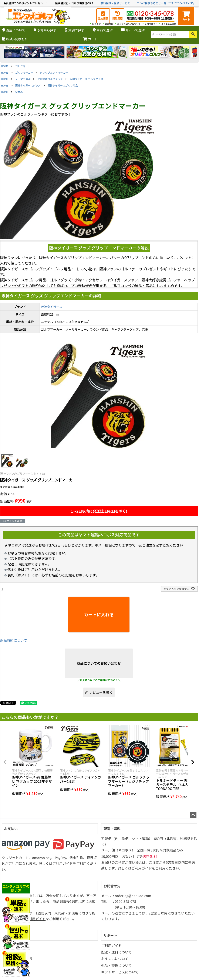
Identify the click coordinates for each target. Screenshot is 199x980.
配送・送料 (112, 829)
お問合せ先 (112, 886)
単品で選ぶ (103, 30)
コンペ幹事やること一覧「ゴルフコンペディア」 (166, 3)
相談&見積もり (15, 39)
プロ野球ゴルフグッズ (50, 79)
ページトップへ (193, 815)
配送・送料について (117, 952)
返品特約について (14, 640)
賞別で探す (75, 30)
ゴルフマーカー (24, 66)
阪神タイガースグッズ (28, 85)
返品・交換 (13, 886)
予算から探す (45, 30)
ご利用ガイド (151, 24)
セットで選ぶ (133, 30)
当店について (14, 30)
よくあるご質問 (169, 24)
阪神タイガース (51, 307)
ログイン (97, 24)
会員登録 (109, 24)
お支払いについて (115, 959)
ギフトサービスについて (120, 972)
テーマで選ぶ (23, 79)
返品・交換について (117, 965)
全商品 (19, 92)
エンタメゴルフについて (129, 24)
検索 (193, 35)
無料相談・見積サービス (115, 3)
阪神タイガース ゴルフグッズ (87, 79)
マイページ (13, 935)
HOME (5, 66)
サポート (110, 935)
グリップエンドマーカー (54, 72)
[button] (5, 762)
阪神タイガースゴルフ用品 (63, 85)
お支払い (11, 829)
